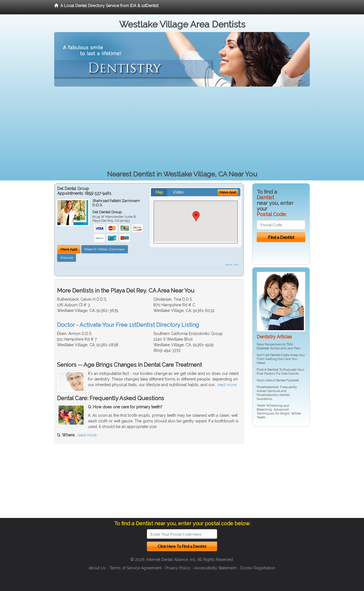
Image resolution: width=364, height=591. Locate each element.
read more (227, 385)
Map (159, 192)
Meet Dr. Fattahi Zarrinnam (105, 249)
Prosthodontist (268, 387)
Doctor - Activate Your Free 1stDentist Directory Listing (128, 325)
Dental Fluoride (287, 380)
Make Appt (69, 249)
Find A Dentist (268, 370)
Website (67, 258)
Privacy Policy (178, 568)
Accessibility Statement (215, 568)
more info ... (233, 265)
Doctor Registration (258, 568)
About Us (97, 568)
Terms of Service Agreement (135, 568)
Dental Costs (280, 355)
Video (178, 192)
